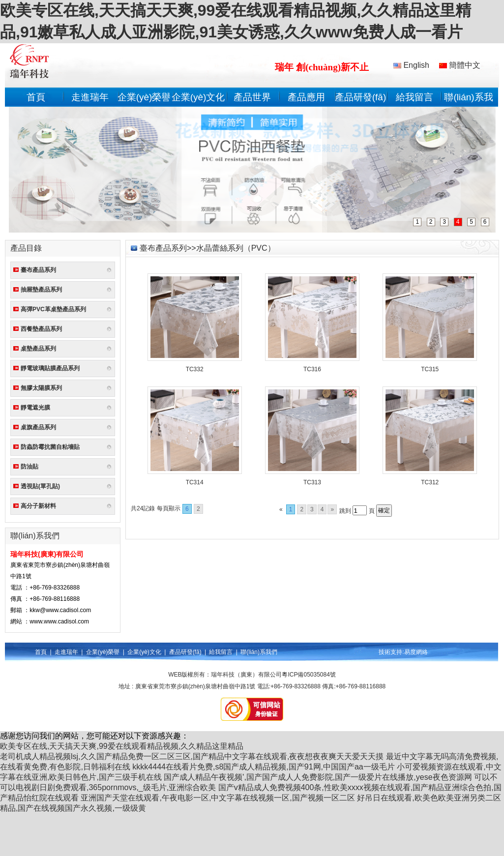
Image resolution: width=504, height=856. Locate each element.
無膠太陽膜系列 (41, 388)
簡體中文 (460, 65)
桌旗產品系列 (38, 427)
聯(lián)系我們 (259, 652)
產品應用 (306, 97)
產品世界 (252, 97)
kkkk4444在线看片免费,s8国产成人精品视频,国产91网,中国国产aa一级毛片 (263, 767)
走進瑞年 (90, 97)
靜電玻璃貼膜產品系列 (50, 368)
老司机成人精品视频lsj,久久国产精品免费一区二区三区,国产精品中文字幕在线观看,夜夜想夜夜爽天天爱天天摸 (192, 756)
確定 (384, 510)
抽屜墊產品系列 (41, 290)
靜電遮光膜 (35, 408)
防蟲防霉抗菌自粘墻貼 (50, 447)
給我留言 (415, 97)
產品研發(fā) (361, 97)
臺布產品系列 (38, 270)
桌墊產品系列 (38, 349)
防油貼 (30, 467)
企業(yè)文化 (198, 97)
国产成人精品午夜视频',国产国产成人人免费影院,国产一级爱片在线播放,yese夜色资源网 (318, 777)
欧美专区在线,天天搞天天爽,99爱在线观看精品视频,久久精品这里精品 (122, 746)
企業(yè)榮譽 (144, 97)
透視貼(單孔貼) (40, 486)
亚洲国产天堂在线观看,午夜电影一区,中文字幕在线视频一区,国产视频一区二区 (218, 798)
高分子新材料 (38, 506)
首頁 (36, 97)
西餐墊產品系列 (41, 329)
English (411, 65)
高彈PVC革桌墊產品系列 (53, 309)
